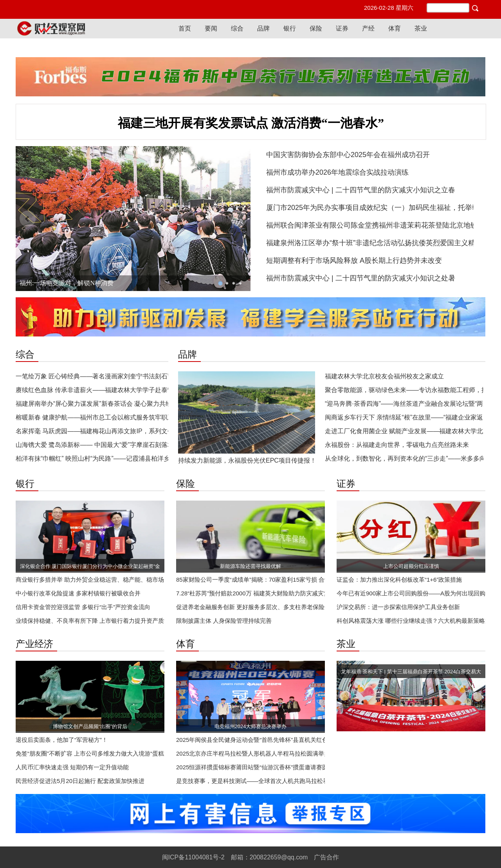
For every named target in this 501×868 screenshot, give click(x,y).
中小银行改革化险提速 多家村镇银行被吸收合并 (78, 593)
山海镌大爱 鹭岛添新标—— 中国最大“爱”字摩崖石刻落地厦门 (101, 445)
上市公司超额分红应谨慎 (411, 566)
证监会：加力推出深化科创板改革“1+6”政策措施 (399, 580)
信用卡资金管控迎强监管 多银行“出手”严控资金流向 (83, 607)
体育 (395, 28)
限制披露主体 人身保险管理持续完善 (224, 621)
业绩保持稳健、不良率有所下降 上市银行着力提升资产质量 (93, 621)
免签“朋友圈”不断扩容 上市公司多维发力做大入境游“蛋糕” (91, 753)
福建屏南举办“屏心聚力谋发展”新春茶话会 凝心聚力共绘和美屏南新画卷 (116, 404)
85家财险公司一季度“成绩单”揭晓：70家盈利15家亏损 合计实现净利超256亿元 (279, 580)
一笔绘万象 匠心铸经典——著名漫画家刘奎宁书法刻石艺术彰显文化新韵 (117, 376)
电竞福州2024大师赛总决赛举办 (251, 726)
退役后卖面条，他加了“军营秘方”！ (62, 740)
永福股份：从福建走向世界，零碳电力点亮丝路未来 (397, 445)
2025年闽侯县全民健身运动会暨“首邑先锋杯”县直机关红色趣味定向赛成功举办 (278, 740)
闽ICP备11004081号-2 (193, 857)
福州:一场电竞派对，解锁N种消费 (67, 283)
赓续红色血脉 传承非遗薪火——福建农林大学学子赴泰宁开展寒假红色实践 (120, 390)
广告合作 (326, 857)
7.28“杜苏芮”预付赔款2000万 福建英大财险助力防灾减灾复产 (256, 593)
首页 (185, 28)
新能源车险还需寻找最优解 (250, 566)
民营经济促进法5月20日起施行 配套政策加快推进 (80, 781)
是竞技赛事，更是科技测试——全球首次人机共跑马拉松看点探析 (261, 781)
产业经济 (34, 644)
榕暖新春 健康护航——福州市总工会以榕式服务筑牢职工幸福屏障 (107, 417)
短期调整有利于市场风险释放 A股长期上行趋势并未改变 (354, 260)
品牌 (263, 28)
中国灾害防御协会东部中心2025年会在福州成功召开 (348, 155)
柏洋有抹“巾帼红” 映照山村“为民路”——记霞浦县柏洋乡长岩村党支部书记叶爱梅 (127, 458)
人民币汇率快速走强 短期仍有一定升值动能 (72, 767)
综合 (237, 28)
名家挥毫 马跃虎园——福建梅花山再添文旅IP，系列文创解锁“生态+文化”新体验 (127, 431)
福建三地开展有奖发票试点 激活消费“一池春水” (251, 123)
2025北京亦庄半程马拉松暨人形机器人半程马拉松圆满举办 (253, 753)
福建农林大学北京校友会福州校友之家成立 (384, 376)
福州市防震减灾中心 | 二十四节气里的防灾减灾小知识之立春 (361, 190)
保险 (316, 28)
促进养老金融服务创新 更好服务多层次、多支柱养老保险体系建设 (262, 607)
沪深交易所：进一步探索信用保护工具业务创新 (398, 607)
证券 (342, 28)
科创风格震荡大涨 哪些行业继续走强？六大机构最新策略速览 (417, 621)
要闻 (211, 28)
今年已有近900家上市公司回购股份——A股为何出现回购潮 (414, 593)
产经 (368, 28)
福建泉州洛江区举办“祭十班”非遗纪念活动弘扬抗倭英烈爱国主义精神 (374, 243)
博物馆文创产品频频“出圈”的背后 (90, 726)
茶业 (421, 28)
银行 (290, 28)
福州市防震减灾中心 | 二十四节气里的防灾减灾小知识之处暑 (361, 278)
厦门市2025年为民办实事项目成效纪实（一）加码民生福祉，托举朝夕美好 (383, 208)
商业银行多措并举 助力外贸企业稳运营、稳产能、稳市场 (90, 580)
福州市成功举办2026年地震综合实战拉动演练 (337, 172)
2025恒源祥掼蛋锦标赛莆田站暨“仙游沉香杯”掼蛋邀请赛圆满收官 (261, 767)
